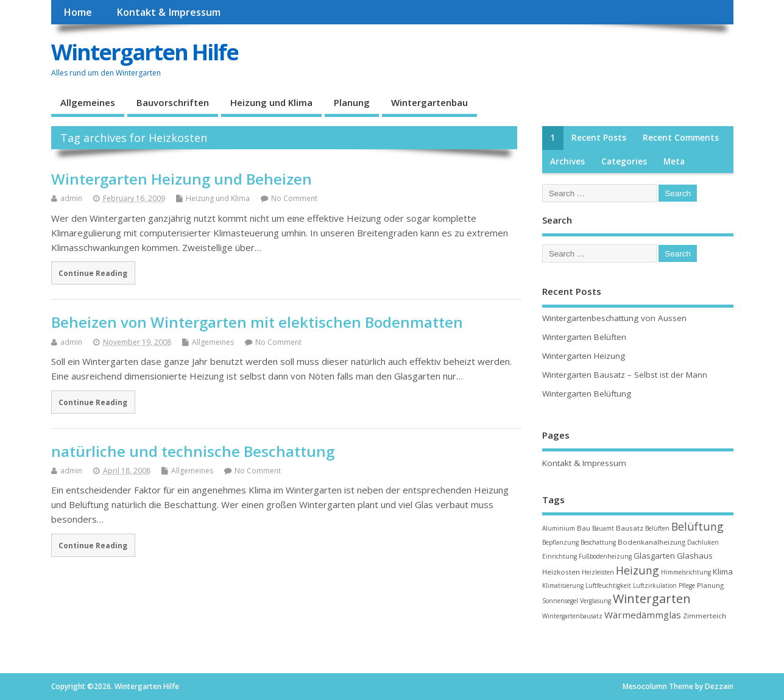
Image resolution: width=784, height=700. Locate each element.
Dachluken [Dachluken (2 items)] (703, 542)
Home (78, 12)
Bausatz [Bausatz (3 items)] (630, 528)
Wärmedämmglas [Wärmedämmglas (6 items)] (643, 615)
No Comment (294, 198)
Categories (624, 161)
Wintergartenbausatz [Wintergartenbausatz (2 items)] (572, 616)
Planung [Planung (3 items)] (710, 585)
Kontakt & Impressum (168, 12)
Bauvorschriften (173, 102)
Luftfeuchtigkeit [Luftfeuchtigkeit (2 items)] (608, 585)
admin (71, 198)
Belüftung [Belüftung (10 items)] (697, 526)
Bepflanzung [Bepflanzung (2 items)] (560, 542)
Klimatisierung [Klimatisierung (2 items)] (563, 585)
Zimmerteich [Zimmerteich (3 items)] (705, 616)
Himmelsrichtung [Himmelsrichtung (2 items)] (686, 572)
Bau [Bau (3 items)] (584, 528)
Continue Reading (93, 273)
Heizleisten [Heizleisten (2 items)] (598, 572)
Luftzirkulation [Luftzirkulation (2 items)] (655, 585)
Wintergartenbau (429, 102)
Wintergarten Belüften (584, 337)
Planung (352, 102)
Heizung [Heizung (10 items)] (637, 570)
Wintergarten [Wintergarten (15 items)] (652, 599)
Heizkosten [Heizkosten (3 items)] (561, 572)
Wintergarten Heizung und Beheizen (182, 179)
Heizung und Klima (271, 102)
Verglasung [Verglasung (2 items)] (595, 601)
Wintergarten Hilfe (145, 52)
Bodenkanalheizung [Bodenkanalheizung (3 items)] (652, 542)
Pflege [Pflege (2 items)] (687, 585)
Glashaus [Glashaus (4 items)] (695, 556)
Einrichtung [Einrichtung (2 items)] (560, 556)
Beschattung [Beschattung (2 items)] (598, 542)
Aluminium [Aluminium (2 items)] (559, 528)
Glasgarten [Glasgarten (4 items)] (654, 556)
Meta (674, 161)
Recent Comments (681, 138)
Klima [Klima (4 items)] (723, 571)
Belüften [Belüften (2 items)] (657, 528)
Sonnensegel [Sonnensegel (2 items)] (560, 601)
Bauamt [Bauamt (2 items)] (603, 528)
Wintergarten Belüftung (587, 394)
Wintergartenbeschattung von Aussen (614, 318)
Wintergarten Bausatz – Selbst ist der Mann (625, 375)
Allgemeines (88, 102)
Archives (567, 161)
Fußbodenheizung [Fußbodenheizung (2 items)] (605, 556)
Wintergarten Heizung (584, 356)
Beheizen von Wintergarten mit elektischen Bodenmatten (257, 322)
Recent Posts (599, 138)
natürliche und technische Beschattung (193, 451)
